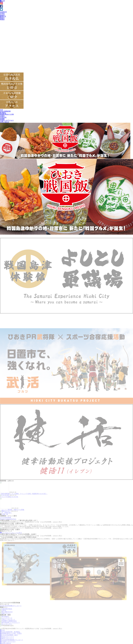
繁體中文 (3, 16)
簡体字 (2, 18)
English (2, 15)
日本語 (2, 13)
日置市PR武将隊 (3, 118)
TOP (2, 1)
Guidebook (3, 12)
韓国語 (2, 19)
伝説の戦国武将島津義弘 (5, 112)
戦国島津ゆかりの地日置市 (7, 115)
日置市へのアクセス (7, 120)
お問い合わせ (5, 122)
